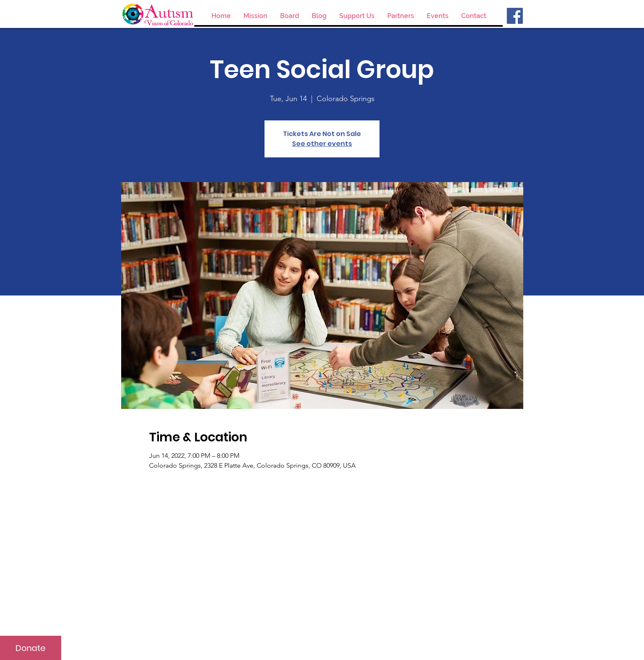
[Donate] (31, 648)
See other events (322, 144)
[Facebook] (515, 16)
